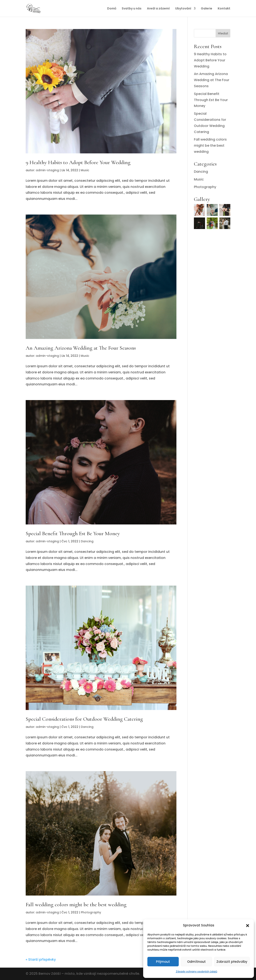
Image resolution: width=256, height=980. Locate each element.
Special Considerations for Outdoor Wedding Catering (84, 719)
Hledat (223, 33)
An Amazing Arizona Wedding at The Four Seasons (81, 348)
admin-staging (47, 170)
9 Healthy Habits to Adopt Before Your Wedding (78, 162)
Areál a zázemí (158, 9)
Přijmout (163, 962)
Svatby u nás (132, 9)
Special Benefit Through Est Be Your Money (73, 533)
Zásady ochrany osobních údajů (197, 971)
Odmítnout (196, 962)
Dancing (87, 541)
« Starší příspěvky (41, 960)
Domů (112, 9)
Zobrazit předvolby (232, 962)
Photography (91, 912)
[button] (248, 926)
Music (85, 170)
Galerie (207, 9)
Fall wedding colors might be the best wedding (76, 904)
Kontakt (224, 9)
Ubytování (183, 9)
